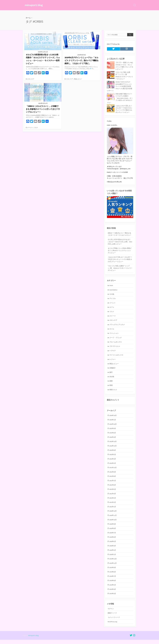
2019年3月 (113, 597)
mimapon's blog (33, 640)
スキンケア (31, 79)
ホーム (28, 18)
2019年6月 (113, 584)
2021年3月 (113, 501)
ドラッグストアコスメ (117, 325)
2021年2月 (113, 505)
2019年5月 (113, 589)
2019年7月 (113, 580)
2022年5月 (113, 457)
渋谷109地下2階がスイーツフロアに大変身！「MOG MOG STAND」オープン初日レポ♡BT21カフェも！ (120, 98)
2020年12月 (113, 514)
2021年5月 (113, 492)
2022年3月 (113, 465)
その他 (112, 294)
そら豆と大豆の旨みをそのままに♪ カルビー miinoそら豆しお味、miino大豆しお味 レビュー (119, 241)
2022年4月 (113, 461)
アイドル (113, 299)
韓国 (111, 387)
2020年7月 (113, 536)
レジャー (113, 360)
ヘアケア (113, 352)
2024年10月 (113, 417)
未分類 (112, 378)
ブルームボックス (116, 343)
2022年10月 (113, 448)
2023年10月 (113, 426)
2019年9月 (113, 571)
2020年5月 (113, 545)
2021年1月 (113, 509)
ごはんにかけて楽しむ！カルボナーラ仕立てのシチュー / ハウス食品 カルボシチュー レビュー (120, 259)
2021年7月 (113, 483)
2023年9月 (113, 430)
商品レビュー (78, 79)
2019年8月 (113, 575)
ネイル (112, 329)
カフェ (112, 307)
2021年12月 (113, 470)
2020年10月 (113, 523)
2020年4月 (113, 549)
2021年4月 (113, 496)
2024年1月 (113, 421)
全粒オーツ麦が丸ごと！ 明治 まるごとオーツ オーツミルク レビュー (119, 233)
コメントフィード (114, 621)
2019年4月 (113, 593)
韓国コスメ (113, 391)
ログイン (111, 613)
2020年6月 (113, 540)
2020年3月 (113, 553)
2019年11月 (113, 567)
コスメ (36, 127)
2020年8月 (113, 531)
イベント (30, 127)
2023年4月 (113, 439)
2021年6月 (113, 487)
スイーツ (113, 316)
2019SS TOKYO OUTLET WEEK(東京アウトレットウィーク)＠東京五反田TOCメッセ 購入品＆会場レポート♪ (120, 86)
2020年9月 (113, 527)
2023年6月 (113, 435)
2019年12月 (113, 562)
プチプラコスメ (115, 347)
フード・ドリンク (116, 338)
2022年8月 (113, 452)
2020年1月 (113, 558)
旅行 (111, 374)
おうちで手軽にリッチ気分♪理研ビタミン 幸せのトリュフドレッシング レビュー (120, 250)
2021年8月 (113, 479)
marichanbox (114, 290)
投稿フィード (112, 617)
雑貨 (111, 382)
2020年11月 (113, 518)
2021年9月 (113, 474)
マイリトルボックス (116, 356)
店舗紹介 (113, 369)
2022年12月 (113, 443)
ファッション (114, 334)
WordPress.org (112, 626)
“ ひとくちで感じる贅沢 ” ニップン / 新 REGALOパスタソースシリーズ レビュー (120, 268)
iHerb (111, 285)
